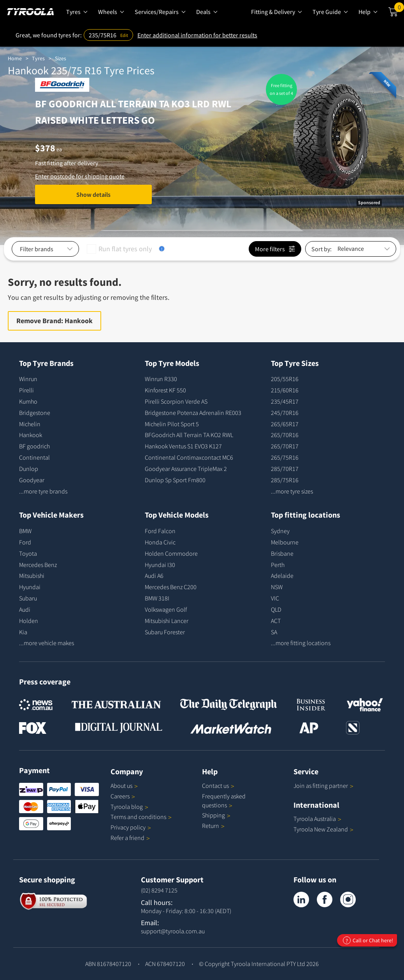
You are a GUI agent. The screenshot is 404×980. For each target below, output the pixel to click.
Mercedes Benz (38, 565)
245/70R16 (285, 413)
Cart (399, 9)
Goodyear (32, 480)
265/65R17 (285, 424)
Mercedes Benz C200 (171, 587)
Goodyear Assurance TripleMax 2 (186, 469)
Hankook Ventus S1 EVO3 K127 (183, 446)
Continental (34, 457)
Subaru (28, 598)
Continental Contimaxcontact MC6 (189, 457)
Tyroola (129, 807)
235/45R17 (285, 401)
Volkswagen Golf (166, 609)
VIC (275, 598)
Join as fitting (323, 786)
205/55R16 (285, 379)
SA (274, 632)
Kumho (28, 401)
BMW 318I (157, 598)
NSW (277, 587)
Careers (120, 796)
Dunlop (29, 469)
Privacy (131, 827)
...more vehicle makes (47, 643)
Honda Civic (160, 542)
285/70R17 (285, 469)
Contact (218, 786)
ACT (276, 621)
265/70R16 (285, 435)
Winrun (28, 379)
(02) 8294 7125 (159, 890)
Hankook (31, 435)
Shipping (213, 815)
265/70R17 (285, 446)
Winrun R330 (161, 379)
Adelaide (282, 576)
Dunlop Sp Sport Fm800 (175, 480)
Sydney (280, 531)
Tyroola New (323, 829)
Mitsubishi (32, 576)
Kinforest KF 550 (165, 390)
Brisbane (282, 553)
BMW (25, 531)
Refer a (130, 838)
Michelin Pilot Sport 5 (172, 424)
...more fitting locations (301, 643)
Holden (29, 621)
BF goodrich (34, 446)
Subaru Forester (165, 632)
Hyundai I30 (160, 565)
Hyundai (30, 587)
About (124, 786)
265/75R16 (285, 457)
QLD (276, 609)
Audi (25, 609)
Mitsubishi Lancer (167, 621)
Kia (23, 632)
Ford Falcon (160, 531)
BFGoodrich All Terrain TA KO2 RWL (189, 435)
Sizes (61, 58)
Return (211, 826)
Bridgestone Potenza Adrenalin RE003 (193, 413)
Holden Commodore (171, 553)
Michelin (30, 424)
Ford (25, 542)
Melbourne (285, 542)
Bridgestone (35, 413)
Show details (93, 194)
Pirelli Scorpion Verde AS (176, 401)
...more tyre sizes (292, 491)
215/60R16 (285, 390)
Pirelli (26, 390)
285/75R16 (285, 480)
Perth (278, 565)
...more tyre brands (43, 491)
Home (15, 58)
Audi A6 (154, 576)
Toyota (28, 553)
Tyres (38, 58)
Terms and (141, 817)
